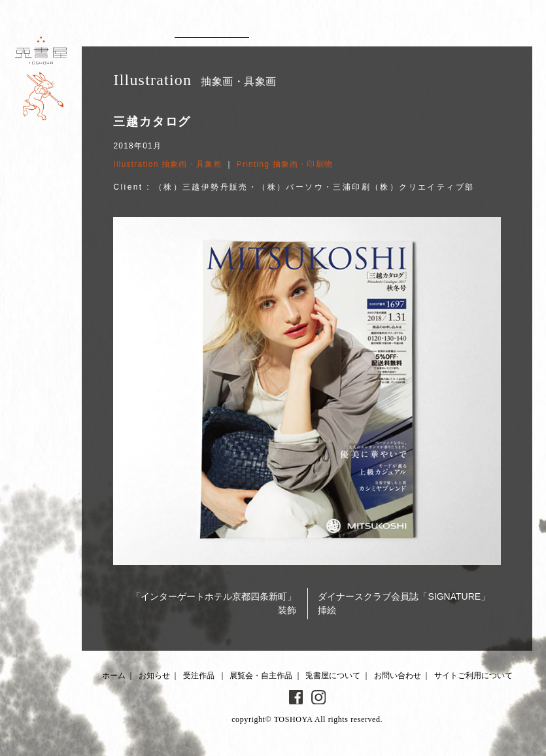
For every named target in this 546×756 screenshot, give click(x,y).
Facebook (296, 697)
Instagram (318, 697)
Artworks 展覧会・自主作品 (316, 30)
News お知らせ (121, 30)
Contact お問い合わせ (482, 30)
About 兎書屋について (401, 30)
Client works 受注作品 (212, 30)
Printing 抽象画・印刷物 (285, 164)
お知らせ (154, 676)
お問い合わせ (398, 676)
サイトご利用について (473, 676)
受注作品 (199, 676)
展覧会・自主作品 (261, 676)
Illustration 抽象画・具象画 (167, 164)
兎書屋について (333, 676)
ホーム (114, 676)
